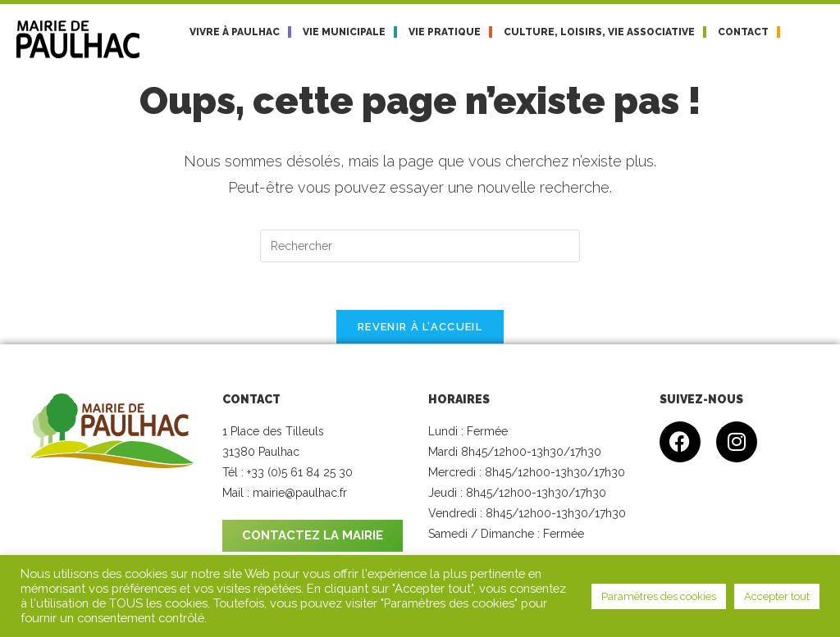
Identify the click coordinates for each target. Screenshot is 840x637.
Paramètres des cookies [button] (659, 596)
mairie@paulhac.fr (300, 496)
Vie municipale (344, 32)
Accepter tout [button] (777, 596)
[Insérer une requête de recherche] (420, 246)
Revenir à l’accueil (420, 329)
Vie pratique (445, 32)
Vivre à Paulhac (235, 32)
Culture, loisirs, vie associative (599, 32)
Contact (743, 32)
